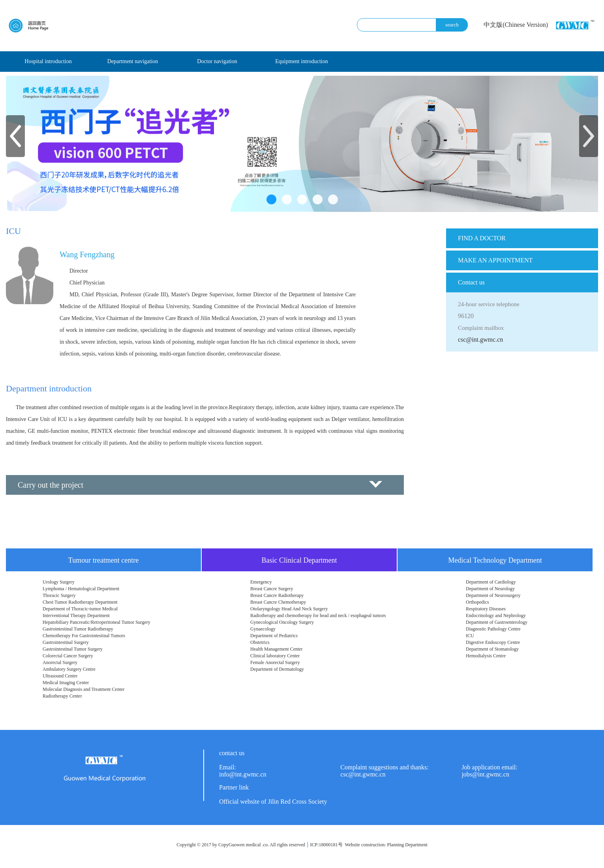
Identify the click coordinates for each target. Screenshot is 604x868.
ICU (470, 636)
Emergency (261, 582)
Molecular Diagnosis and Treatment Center (83, 689)
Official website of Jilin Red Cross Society (273, 802)
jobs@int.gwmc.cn (485, 774)
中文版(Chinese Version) (516, 25)
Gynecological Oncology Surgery (282, 622)
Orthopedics (477, 602)
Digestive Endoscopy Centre (493, 642)
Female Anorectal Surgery (275, 662)
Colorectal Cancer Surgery (68, 656)
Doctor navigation (217, 61)
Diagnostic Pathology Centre (493, 629)
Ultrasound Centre (60, 676)
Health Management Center (277, 649)
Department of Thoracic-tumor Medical (80, 609)
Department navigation (133, 61)
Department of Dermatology (277, 669)
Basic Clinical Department (299, 560)
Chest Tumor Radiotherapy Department (80, 602)
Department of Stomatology (492, 649)
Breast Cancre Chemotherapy (278, 602)
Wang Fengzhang (87, 254)
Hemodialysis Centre (486, 656)
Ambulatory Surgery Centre (69, 669)
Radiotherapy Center (62, 696)
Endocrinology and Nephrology (496, 615)
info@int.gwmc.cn (243, 774)
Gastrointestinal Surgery (66, 642)
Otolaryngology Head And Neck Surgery (289, 609)
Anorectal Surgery (60, 662)
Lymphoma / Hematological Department (81, 589)
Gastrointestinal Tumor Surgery (73, 649)
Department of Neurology (490, 589)
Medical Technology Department (495, 560)
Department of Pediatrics (274, 636)
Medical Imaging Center (66, 683)
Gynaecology (263, 629)
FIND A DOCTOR (482, 238)
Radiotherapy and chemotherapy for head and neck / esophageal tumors (318, 615)
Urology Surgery (59, 582)
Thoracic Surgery (59, 595)
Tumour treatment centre (103, 560)
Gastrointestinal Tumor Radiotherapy (78, 629)
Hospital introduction (48, 61)
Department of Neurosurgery (493, 595)
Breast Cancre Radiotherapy (277, 595)
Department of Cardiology (491, 582)
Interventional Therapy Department (76, 615)
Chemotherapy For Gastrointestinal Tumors (84, 636)
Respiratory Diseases (486, 609)
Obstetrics (260, 642)
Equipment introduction (301, 61)
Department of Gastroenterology (497, 622)
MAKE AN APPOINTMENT (495, 260)
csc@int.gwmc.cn (480, 340)
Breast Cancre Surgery (272, 589)
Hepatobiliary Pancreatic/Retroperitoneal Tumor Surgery (97, 622)
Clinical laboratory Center (275, 656)
